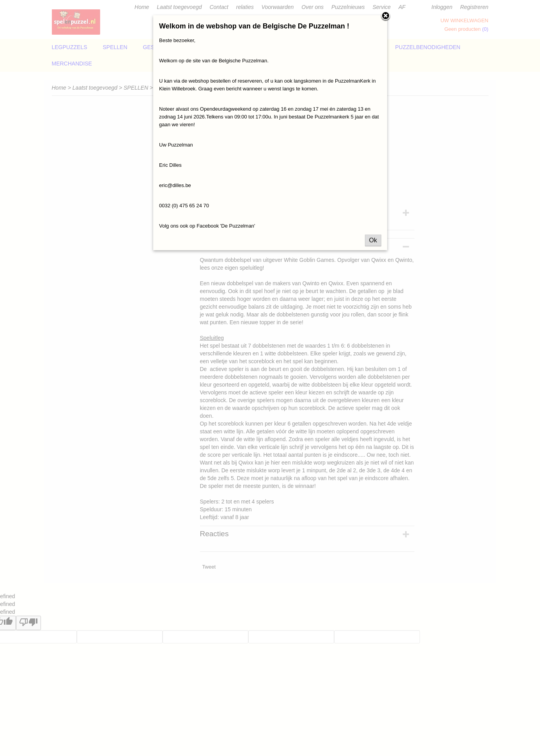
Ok (373, 240)
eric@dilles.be (175, 185)
